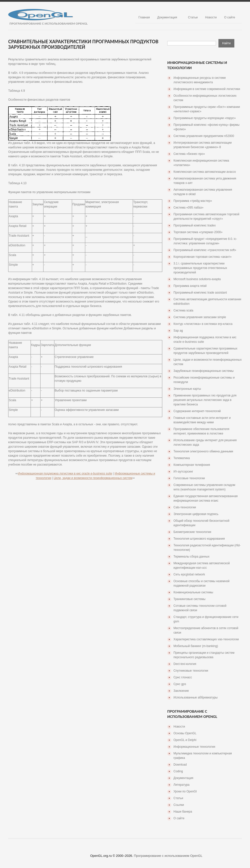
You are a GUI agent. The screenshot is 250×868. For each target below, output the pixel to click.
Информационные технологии (194, 747)
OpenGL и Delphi (185, 740)
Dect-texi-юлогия (185, 664)
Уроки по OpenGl (185, 791)
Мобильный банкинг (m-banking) (196, 646)
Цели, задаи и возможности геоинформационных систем (93, 478)
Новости (211, 17)
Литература (182, 785)
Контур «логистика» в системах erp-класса (203, 324)
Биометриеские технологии (192, 532)
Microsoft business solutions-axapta (197, 279)
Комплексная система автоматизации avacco (205, 172)
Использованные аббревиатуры (196, 697)
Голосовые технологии (189, 478)
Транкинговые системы (189, 599)
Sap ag (178, 331)
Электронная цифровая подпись (196, 514)
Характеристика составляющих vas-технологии (206, 639)
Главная (144, 17)
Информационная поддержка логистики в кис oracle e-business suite (65, 474)
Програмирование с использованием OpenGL (168, 856)
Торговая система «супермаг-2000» (198, 232)
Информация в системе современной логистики (207, 89)
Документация (167, 17)
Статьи (193, 17)
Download (180, 765)
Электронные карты (187, 389)
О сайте (230, 17)
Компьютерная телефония (192, 465)
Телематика (182, 458)
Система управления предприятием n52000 (204, 136)
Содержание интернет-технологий (197, 411)
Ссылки (179, 805)
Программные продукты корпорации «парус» (205, 118)
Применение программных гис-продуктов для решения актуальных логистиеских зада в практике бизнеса (205, 400)
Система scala (183, 310)
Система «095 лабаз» (188, 208)
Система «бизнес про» (189, 154)
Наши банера (183, 812)
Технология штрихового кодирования (199, 539)
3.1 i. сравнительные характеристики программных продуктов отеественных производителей (200, 268)
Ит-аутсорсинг (183, 472)
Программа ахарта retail (190, 286)
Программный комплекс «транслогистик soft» (205, 250)
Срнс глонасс (183, 677)
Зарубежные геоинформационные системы (204, 371)
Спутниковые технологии (191, 671)
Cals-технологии (185, 507)
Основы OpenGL (185, 733)
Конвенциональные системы (193, 592)
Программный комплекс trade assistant (200, 293)
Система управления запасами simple (200, 317)
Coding (178, 771)
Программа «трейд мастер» (193, 201)
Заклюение (181, 691)
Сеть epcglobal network (189, 574)
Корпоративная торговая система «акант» (203, 257)
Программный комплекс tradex (195, 225)
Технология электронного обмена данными (203, 451)
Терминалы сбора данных (191, 557)
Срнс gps (180, 684)
